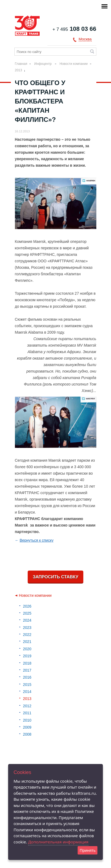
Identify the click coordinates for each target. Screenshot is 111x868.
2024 (27, 620)
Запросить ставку (56, 577)
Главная (21, 64)
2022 (27, 635)
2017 (27, 670)
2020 (27, 649)
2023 (27, 628)
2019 (27, 656)
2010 (27, 720)
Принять (88, 850)
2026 (27, 606)
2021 (27, 642)
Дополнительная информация (58, 842)
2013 (19, 70)
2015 (27, 685)
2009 (27, 727)
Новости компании (74, 64)
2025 (27, 613)
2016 (27, 677)
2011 (27, 713)
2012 (27, 706)
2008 (27, 734)
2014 (27, 692)
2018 (27, 663)
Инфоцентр (43, 64)
